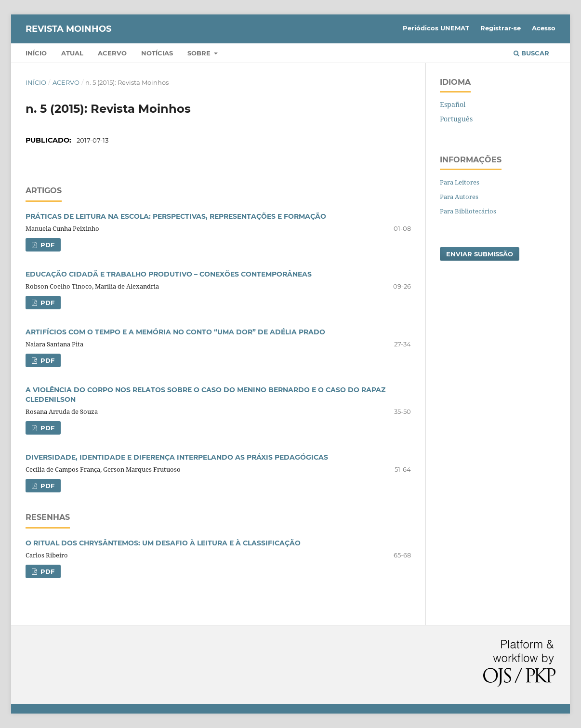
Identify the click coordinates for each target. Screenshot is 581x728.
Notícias (157, 53)
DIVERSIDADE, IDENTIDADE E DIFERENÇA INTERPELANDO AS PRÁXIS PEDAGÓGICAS (177, 457)
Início (36, 53)
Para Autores (459, 197)
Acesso (544, 28)
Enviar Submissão (480, 254)
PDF (46, 245)
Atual (72, 53)
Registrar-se (501, 28)
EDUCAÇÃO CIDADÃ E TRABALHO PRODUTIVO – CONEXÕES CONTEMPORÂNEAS (169, 274)
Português (456, 119)
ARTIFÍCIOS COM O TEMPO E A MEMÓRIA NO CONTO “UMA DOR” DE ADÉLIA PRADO (175, 332)
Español (453, 104)
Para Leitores (460, 182)
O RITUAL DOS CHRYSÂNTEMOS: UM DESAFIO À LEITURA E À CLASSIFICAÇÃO (163, 543)
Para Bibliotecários (468, 211)
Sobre (200, 53)
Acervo (112, 53)
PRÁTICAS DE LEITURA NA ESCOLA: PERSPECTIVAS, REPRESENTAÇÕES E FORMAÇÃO (176, 216)
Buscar (531, 53)
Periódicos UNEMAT (436, 28)
